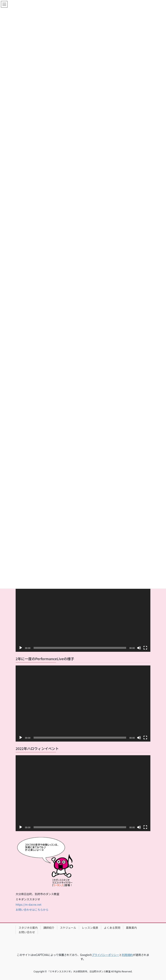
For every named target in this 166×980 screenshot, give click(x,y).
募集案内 (131, 928)
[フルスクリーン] (145, 648)
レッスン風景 (90, 928)
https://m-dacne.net (29, 904)
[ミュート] (139, 648)
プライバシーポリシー (105, 955)
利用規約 (127, 955)
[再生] (21, 648)
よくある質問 (112, 928)
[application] (83, 614)
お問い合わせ (27, 932)
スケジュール (68, 928)
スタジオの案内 (28, 928)
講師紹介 (49, 928)
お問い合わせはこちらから (32, 910)
